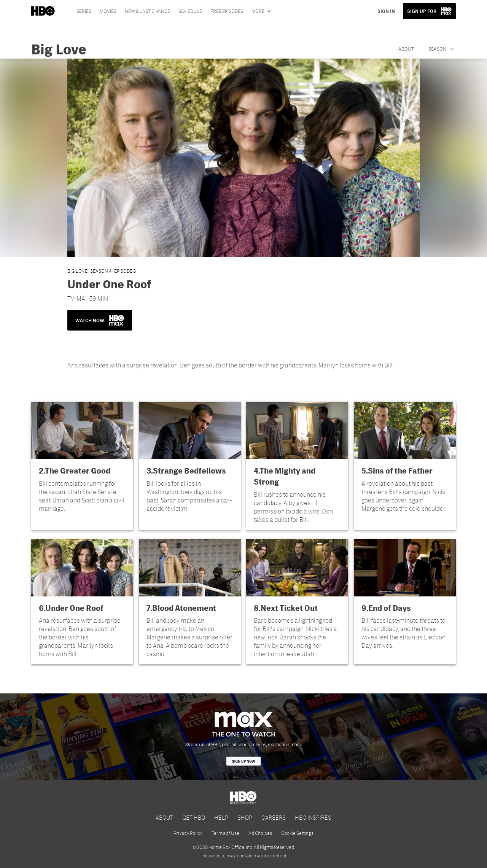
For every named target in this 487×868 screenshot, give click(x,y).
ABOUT (164, 817)
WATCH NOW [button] (100, 320)
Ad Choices (260, 833)
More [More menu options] (258, 11)
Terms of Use (225, 833)
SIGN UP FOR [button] (422, 11)
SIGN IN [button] (386, 11)
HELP (221, 817)
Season (438, 49)
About (406, 49)
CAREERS (274, 817)
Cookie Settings (297, 833)
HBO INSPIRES (313, 817)
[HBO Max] (243, 736)
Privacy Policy (188, 833)
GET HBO (194, 817)
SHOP (245, 817)
